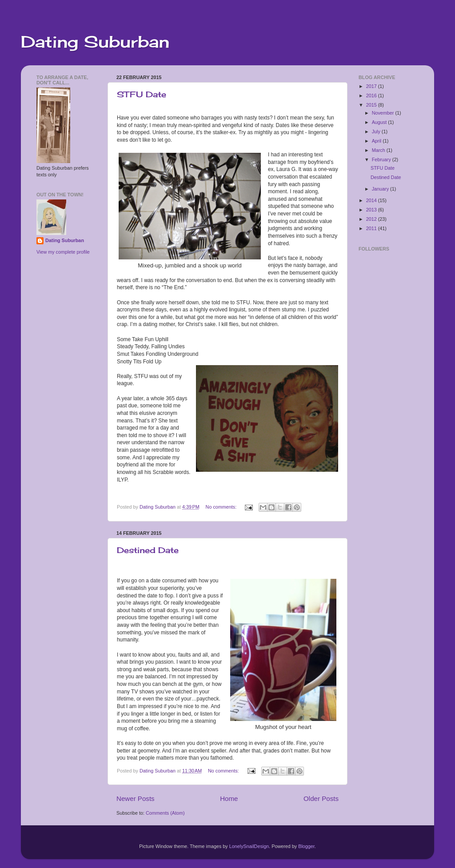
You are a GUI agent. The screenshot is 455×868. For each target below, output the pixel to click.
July (377, 131)
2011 (372, 228)
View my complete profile (63, 252)
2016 (372, 96)
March (379, 150)
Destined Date (148, 550)
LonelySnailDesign (249, 846)
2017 (372, 86)
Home (229, 798)
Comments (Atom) (165, 813)
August (380, 122)
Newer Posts (136, 798)
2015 (372, 105)
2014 (372, 200)
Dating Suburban (95, 42)
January (381, 189)
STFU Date (142, 94)
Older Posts (321, 798)
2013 (372, 210)
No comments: (222, 507)
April (377, 141)
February (382, 159)
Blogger (306, 846)
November (384, 113)
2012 (372, 219)
